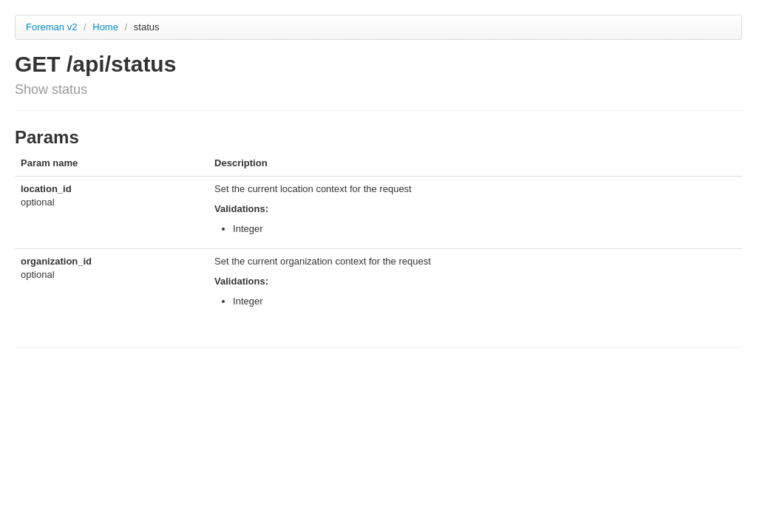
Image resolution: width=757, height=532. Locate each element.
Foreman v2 (51, 27)
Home (106, 27)
